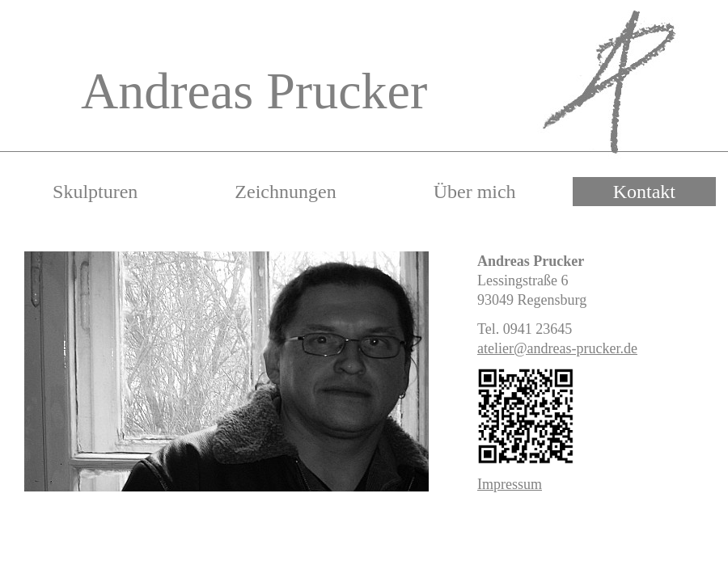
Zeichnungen (285, 192)
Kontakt (644, 192)
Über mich (475, 192)
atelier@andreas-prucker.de (557, 348)
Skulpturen (95, 192)
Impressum (510, 484)
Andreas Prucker (254, 91)
